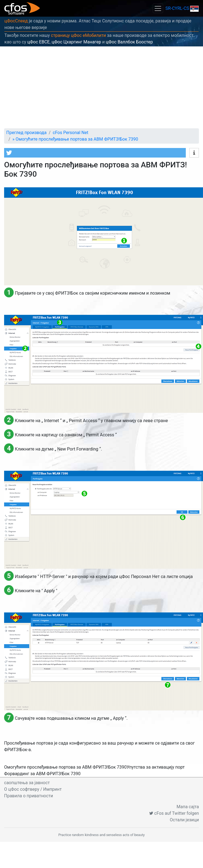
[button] (95, 153)
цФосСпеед (16, 21)
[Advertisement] (102, 87)
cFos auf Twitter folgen (174, 813)
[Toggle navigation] (158, 8)
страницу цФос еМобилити (78, 35)
